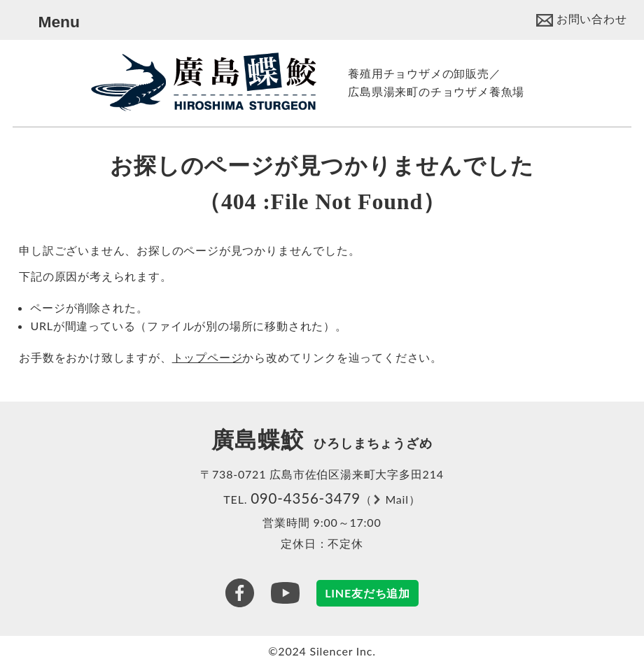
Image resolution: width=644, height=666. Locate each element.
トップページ (208, 357)
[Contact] (582, 19)
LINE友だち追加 (367, 593)
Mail (397, 499)
